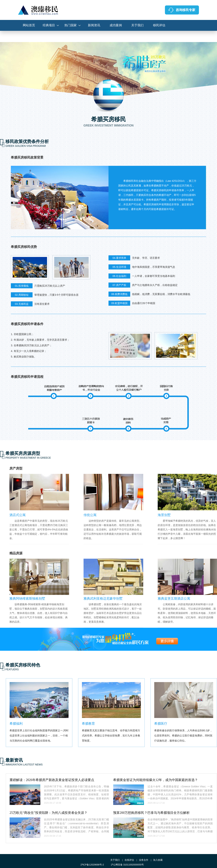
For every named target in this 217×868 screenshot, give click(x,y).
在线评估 (129, 860)
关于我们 (137, 25)
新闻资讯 (94, 25)
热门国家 (71, 25)
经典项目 (49, 25)
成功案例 (116, 25)
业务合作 (144, 860)
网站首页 (29, 25)
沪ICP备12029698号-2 (92, 865)
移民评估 (159, 25)
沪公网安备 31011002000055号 (127, 865)
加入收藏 (158, 860)
